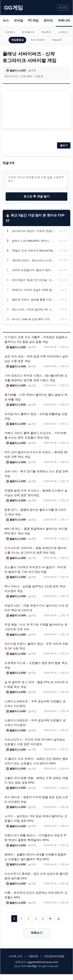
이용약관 (33, 956)
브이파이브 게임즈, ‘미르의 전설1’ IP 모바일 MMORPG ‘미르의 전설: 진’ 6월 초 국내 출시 (34, 231)
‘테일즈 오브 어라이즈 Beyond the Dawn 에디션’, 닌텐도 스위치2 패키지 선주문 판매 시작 (34, 251)
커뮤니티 (64, 20)
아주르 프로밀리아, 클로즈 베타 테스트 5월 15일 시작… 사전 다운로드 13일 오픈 (34, 270)
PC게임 (33, 20)
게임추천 (46, 32)
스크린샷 (63, 32)
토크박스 (10, 32)
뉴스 (6, 20)
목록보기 (37, 933)
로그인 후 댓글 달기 (36, 196)
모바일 (18, 20)
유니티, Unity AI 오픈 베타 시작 (31, 319)
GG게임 (13, 8)
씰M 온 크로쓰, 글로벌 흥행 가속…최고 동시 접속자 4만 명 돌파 (34, 300)
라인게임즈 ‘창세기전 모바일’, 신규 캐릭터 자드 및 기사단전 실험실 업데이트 (34, 280)
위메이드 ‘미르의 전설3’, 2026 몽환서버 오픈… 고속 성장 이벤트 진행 (34, 290)
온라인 (48, 20)
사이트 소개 (15, 956)
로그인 (63, 7)
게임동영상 (17, 40)
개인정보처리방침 (54, 956)
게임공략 (57, 40)
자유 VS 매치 (38, 40)
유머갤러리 (28, 32)
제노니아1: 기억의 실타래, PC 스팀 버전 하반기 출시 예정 (34, 309)
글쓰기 (64, 145)
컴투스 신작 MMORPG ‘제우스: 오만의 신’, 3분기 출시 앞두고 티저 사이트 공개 (34, 241)
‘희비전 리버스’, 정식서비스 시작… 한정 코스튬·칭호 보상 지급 (34, 260)
